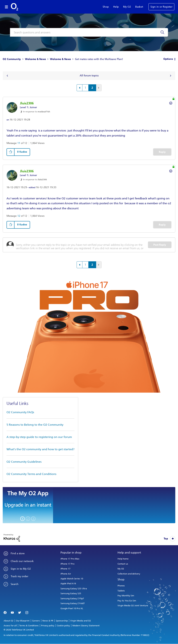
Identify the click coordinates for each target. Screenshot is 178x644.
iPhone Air (66, 574)
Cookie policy (63, 626)
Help (116, 7)
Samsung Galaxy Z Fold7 (73, 603)
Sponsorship (62, 621)
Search (15, 584)
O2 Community (12, 59)
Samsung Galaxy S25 (71, 593)
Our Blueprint (23, 621)
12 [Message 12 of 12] (19, 216)
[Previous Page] (79, 88)
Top (166, 539)
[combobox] (89, 32)
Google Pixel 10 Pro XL (72, 608)
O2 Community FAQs (20, 412)
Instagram (27, 613)
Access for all (10, 626)
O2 (14, 7)
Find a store (18, 553)
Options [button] (168, 59)
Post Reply (160, 245)
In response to (36, 112)
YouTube (12, 613)
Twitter (20, 613)
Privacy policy (48, 626)
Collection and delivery (129, 574)
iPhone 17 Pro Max (70, 559)
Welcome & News (35, 59)
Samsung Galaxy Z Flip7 (72, 598)
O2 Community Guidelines (24, 462)
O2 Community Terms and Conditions (31, 474)
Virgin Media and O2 (81, 621)
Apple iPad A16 (68, 584)
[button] (11, 152)
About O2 (9, 621)
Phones (121, 586)
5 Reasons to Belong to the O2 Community (35, 425)
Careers (36, 621)
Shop (106, 7)
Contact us (123, 564)
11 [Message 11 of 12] (19, 143)
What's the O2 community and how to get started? (40, 449)
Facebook (5, 613)
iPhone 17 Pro (67, 564)
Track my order (19, 576)
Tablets (121, 591)
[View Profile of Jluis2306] (27, 103)
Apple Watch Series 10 (72, 579)
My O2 (127, 7)
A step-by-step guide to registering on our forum (39, 437)
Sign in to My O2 (21, 569)
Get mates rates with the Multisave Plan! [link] (99, 59)
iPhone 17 (65, 569)
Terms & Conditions (29, 626)
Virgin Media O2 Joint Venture (133, 606)
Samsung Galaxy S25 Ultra (74, 589)
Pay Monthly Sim (126, 596)
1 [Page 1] (85, 88)
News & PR (48, 621)
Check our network (22, 561)
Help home (123, 559)
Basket (139, 7)
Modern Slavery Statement (86, 626)
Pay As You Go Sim (127, 601)
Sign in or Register (161, 7)
